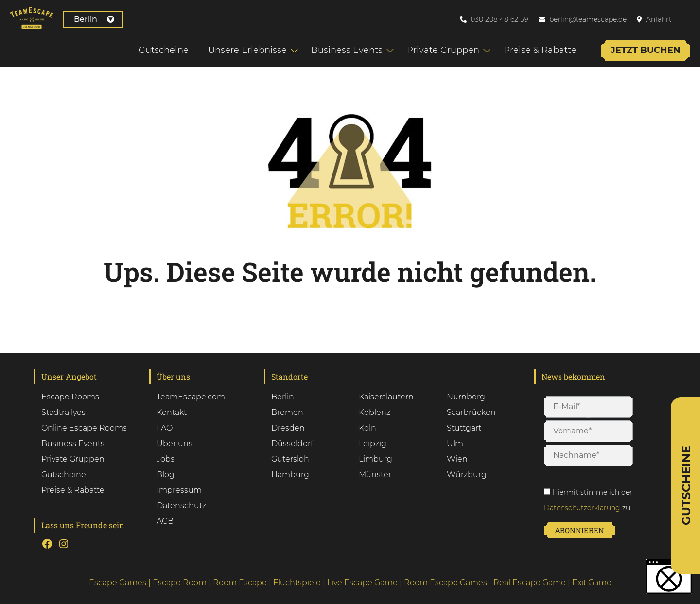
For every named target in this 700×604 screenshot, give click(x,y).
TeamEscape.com (191, 397)
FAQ (165, 428)
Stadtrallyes (63, 412)
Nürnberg (466, 397)
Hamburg (290, 475)
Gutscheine (164, 50)
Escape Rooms (70, 397)
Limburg (376, 459)
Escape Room (180, 582)
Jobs (166, 459)
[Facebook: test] (47, 544)
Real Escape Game (530, 582)
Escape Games (118, 582)
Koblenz (375, 412)
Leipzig (373, 443)
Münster (375, 475)
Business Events (347, 50)
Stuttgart (464, 428)
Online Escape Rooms (84, 428)
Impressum (179, 490)
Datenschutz (181, 506)
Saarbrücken (471, 412)
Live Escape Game (362, 582)
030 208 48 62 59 (499, 19)
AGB (165, 521)
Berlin (94, 19)
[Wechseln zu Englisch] (690, 19)
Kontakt (172, 412)
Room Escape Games (446, 582)
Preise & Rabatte (540, 50)
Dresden (288, 428)
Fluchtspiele (297, 582)
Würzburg (467, 475)
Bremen (287, 412)
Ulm (455, 443)
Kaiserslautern (386, 397)
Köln (367, 428)
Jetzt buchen (646, 50)
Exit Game (592, 582)
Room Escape (240, 582)
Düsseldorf (292, 443)
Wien (457, 459)
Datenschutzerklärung (582, 508)
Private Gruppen (443, 50)
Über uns (175, 443)
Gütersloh (290, 459)
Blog (166, 475)
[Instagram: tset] (64, 544)
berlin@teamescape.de (588, 19)
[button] (669, 577)
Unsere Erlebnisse (247, 50)
